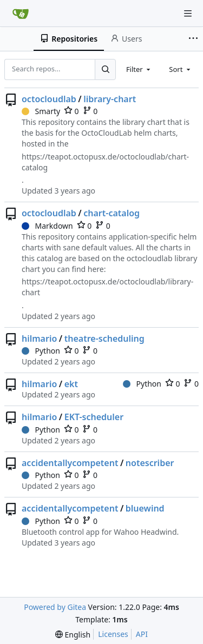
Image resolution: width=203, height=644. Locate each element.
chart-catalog (112, 213)
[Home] (21, 14)
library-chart (110, 99)
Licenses (113, 634)
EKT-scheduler (94, 417)
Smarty (41, 111)
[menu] (73, 635)
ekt (71, 384)
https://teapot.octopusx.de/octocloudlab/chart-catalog (105, 162)
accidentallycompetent (70, 463)
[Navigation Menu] (188, 14)
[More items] (194, 39)
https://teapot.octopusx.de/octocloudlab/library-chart (107, 287)
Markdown (47, 226)
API (142, 634)
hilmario (39, 338)
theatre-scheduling (104, 338)
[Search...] (105, 69)
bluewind (145, 508)
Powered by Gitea (55, 607)
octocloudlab (49, 99)
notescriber (150, 463)
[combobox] (139, 69)
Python (41, 351)
